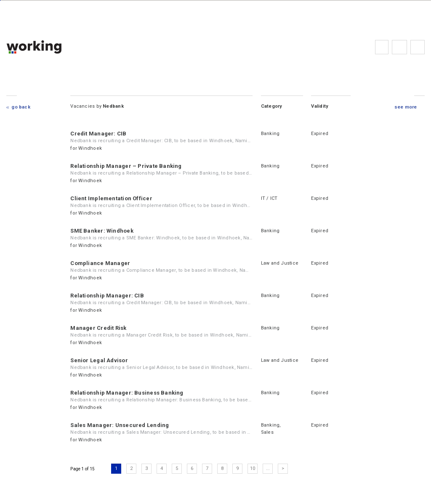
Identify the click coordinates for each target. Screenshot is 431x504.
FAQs (399, 47)
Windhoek (90, 148)
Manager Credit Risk (98, 328)
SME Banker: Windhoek (102, 231)
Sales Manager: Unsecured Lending (120, 425)
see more (406, 107)
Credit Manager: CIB (98, 134)
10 (253, 468)
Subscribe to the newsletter (418, 47)
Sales (267, 432)
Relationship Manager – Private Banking (126, 166)
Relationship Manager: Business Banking (127, 393)
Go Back (21, 107)
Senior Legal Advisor (99, 360)
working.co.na (51, 47)
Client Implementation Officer (111, 198)
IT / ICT (269, 198)
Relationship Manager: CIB (107, 296)
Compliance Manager (100, 263)
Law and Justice (280, 263)
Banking (270, 134)
